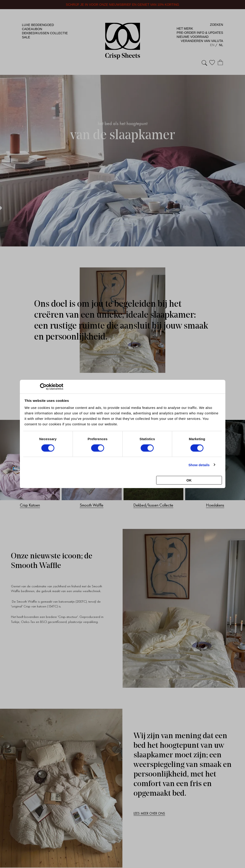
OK (189, 480)
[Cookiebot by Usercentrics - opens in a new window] (43, 387)
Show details (199, 465)
